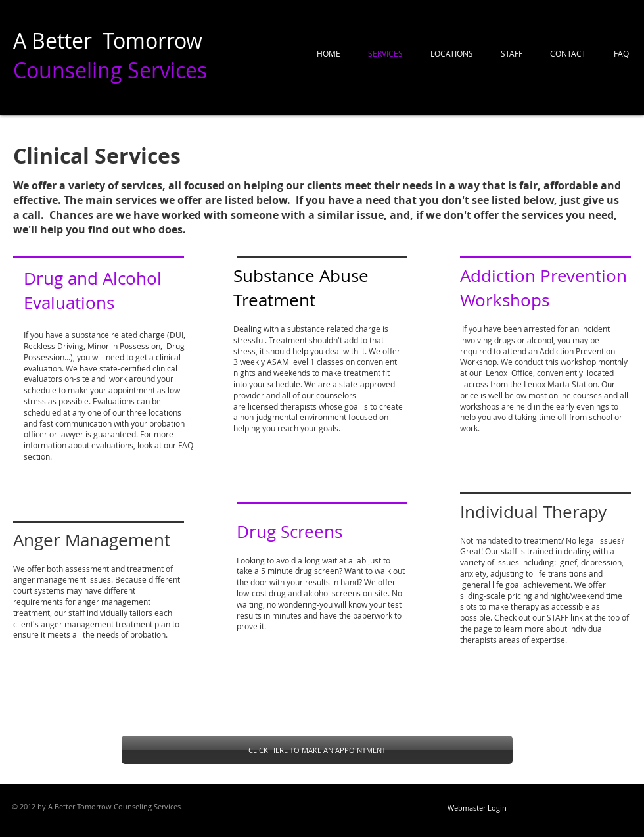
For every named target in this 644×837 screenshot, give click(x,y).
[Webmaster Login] (477, 808)
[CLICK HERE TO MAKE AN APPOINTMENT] (317, 750)
